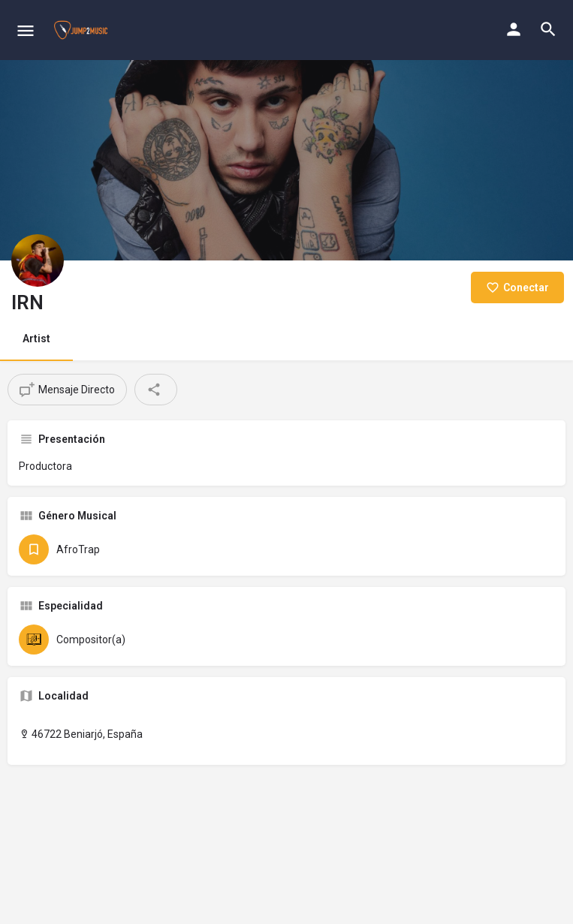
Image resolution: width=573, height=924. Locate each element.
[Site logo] (83, 30)
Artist (36, 339)
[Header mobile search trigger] (548, 29)
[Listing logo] (38, 260)
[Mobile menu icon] (26, 30)
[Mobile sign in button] (514, 29)
